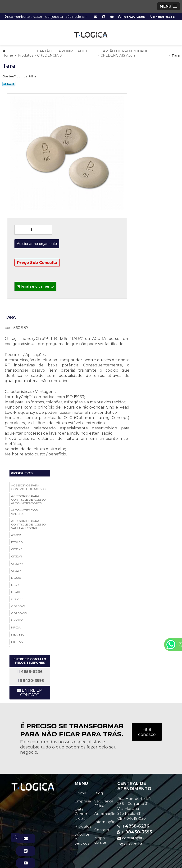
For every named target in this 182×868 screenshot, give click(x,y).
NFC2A (16, 626)
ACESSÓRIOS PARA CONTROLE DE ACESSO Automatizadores (28, 498)
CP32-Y (16, 569)
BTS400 (17, 541)
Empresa (83, 800)
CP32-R (17, 555)
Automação (105, 812)
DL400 (16, 590)
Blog (99, 792)
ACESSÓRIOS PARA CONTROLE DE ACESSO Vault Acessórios (28, 523)
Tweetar (9, 83)
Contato (102, 828)
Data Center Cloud (81, 812)
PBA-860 (18, 633)
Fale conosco (147, 730)
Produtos (22, 472)
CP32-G (17, 548)
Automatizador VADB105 (25, 511)
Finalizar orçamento (35, 285)
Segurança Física (104, 802)
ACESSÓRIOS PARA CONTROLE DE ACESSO (28, 486)
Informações (106, 820)
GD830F (17, 598)
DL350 (16, 583)
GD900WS (19, 612)
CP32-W (17, 562)
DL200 (16, 576)
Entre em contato (30, 691)
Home (80, 792)
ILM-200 (17, 619)
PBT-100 (17, 640)
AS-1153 (16, 534)
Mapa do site (100, 839)
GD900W (18, 605)
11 (162, 17)
